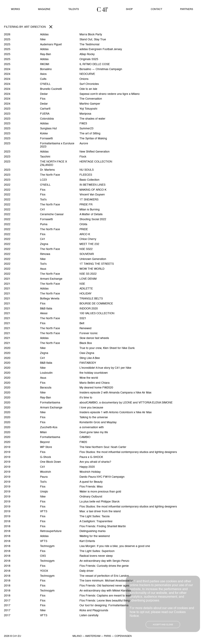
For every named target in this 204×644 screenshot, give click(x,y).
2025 (7, 40)
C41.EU (17, 636)
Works (15, 9)
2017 (7, 601)
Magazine (44, 9)
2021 (7, 279)
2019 (7, 447)
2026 (7, 35)
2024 (7, 69)
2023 (7, 109)
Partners (187, 9)
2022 (7, 185)
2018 (7, 521)
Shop (129, 9)
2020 (7, 348)
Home (102, 9)
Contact (156, 9)
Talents (74, 9)
